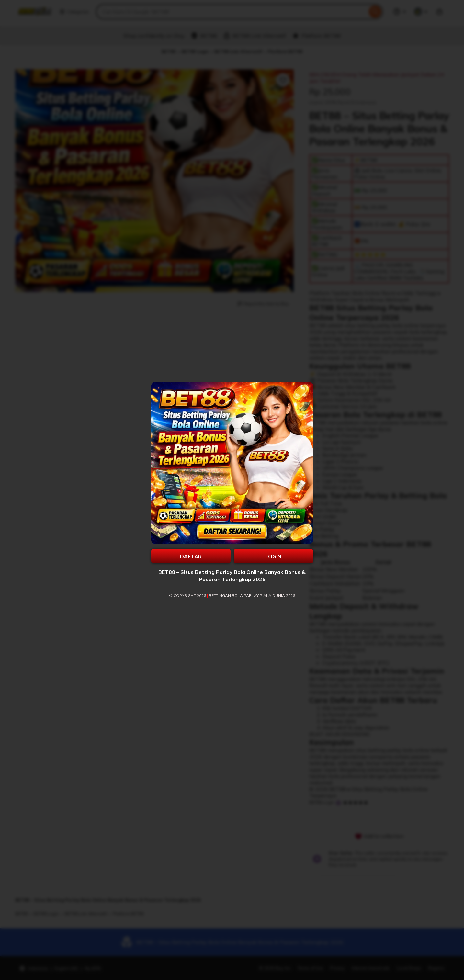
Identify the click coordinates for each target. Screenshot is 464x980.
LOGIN (273, 556)
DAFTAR (191, 556)
